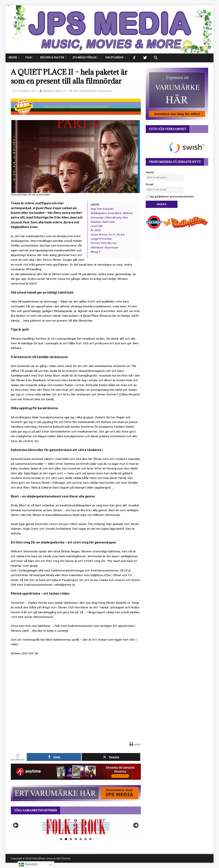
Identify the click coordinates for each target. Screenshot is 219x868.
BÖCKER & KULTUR (52, 57)
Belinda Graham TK (55, 91)
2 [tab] (66, 839)
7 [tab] (90, 839)
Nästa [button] (136, 826)
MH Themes (63, 858)
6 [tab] (85, 839)
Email (149, 184)
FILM (28, 57)
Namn (150, 172)
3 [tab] (71, 839)
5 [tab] (81, 839)
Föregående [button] (16, 826)
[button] (156, 58)
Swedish (28, 865)
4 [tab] (76, 839)
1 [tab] (61, 839)
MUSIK (13, 57)
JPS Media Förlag (85, 57)
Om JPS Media (114, 57)
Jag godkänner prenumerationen (170, 196)
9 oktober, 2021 (27, 91)
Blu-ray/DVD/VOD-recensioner (93, 91)
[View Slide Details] (76, 827)
